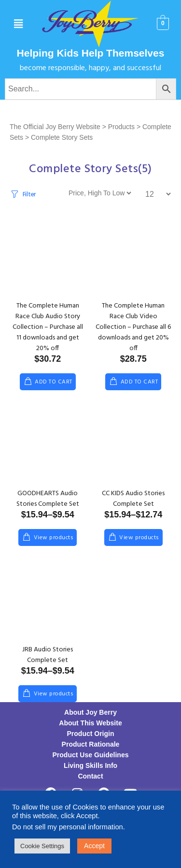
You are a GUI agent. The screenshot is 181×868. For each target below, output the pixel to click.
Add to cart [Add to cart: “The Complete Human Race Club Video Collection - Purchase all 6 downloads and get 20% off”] (139, 382)
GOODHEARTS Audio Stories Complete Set (48, 499)
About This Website (90, 723)
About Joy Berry (90, 712)
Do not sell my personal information (68, 827)
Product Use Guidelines (91, 755)
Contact (90, 776)
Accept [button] (94, 846)
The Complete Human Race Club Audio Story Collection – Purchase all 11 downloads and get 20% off (48, 327)
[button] (18, 24)
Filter (29, 195)
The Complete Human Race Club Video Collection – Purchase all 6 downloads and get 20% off (133, 327)
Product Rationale (91, 744)
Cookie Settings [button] (42, 846)
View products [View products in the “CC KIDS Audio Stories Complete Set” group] (139, 538)
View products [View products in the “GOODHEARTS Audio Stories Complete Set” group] (54, 538)
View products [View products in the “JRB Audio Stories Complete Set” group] (54, 694)
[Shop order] (100, 193)
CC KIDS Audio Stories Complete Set (133, 499)
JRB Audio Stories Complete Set (48, 655)
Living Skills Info (90, 765)
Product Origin (91, 734)
